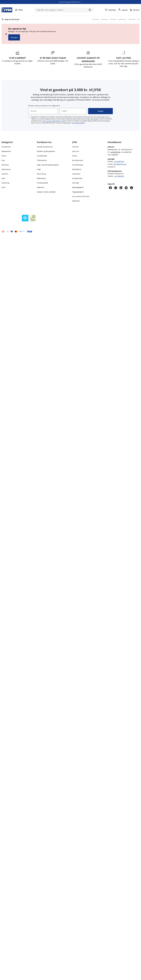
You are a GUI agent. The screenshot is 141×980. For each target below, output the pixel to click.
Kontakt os (111, 167)
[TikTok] (131, 188)
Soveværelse (6, 147)
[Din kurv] (135, 10)
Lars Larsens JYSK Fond (81, 196)
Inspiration (76, 174)
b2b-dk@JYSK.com (120, 164)
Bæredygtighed (78, 187)
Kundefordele (42, 156)
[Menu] (19, 10)
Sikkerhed (41, 187)
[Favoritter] (110, 10)
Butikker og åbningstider (46, 151)
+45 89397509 (119, 162)
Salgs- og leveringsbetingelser (48, 165)
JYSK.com (76, 151)
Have (3, 178)
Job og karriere (78, 160)
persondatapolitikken (78, 123)
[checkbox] (29, 117)
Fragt (39, 169)
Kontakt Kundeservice (116, 174)
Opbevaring (6, 169)
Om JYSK (75, 147)
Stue (3, 160)
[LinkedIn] (121, 188)
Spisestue (5, 165)
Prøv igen (14, 37)
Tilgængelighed (78, 192)
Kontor (4, 156)
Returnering (41, 174)
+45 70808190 (119, 176)
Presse (75, 156)
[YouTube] (126, 188)
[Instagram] (116, 188)
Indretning (5, 183)
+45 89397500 (115, 152)
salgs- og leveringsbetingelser (52, 121)
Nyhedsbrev (77, 169)
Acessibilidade (78, 165)
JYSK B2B (76, 183)
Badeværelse (6, 151)
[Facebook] (110, 188)
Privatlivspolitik (42, 183)
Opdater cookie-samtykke (46, 192)
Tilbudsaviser (42, 160)
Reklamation (41, 178)
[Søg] (90, 10)
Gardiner (5, 174)
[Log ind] (123, 10)
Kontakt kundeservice (45, 147)
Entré (4, 187)
